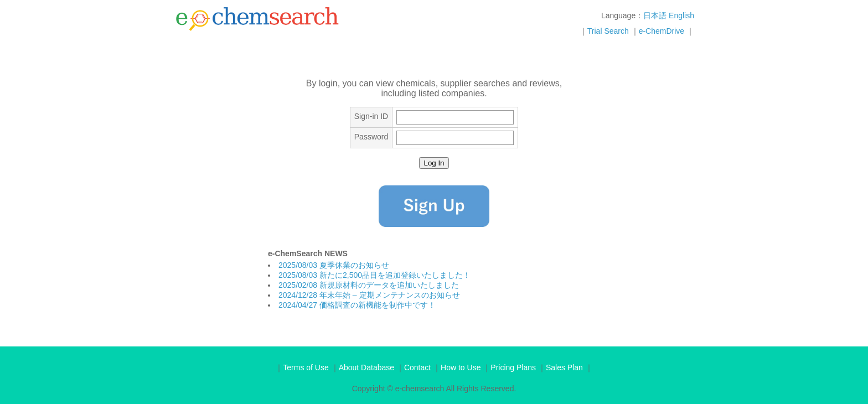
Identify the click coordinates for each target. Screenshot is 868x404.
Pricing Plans (513, 367)
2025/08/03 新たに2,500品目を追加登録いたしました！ (374, 275)
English (681, 15)
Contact (417, 367)
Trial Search (608, 31)
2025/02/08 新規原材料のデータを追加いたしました (369, 285)
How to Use (461, 367)
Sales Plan (564, 367)
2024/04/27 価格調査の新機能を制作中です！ (357, 305)
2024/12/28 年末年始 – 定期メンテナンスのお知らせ (369, 295)
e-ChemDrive (662, 31)
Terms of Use (306, 367)
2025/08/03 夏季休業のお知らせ (334, 265)
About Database (366, 367)
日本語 (655, 15)
